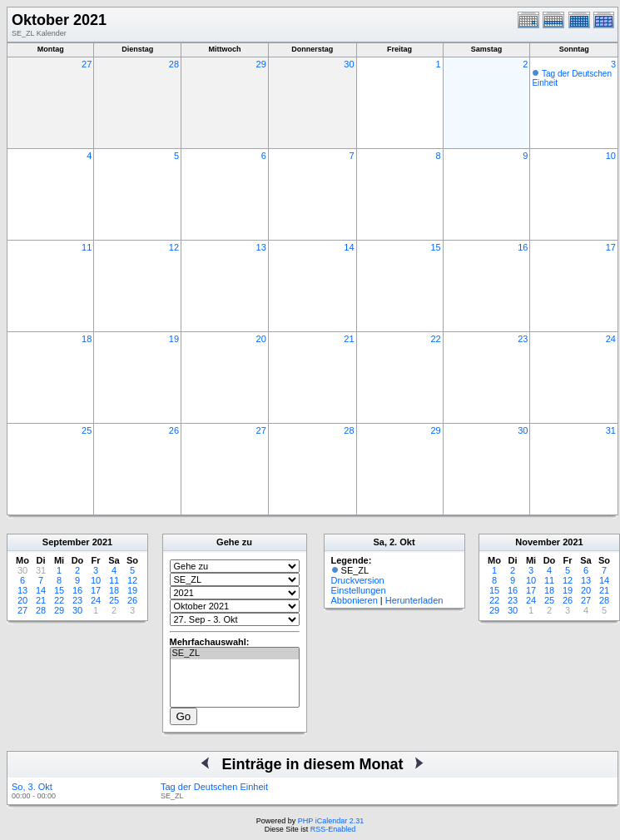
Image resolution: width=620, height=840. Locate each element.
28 (174, 64)
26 (174, 430)
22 (435, 339)
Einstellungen (359, 590)
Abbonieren (355, 600)
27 (87, 64)
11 (87, 247)
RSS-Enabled (333, 829)
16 (523, 247)
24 (611, 339)
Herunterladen (414, 600)
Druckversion (358, 580)
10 (611, 156)
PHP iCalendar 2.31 (331, 821)
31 (611, 430)
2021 (102, 542)
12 (174, 247)
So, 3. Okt (32, 787)
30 (349, 64)
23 (523, 339)
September (66, 542)
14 (349, 247)
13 (261, 247)
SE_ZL (235, 654)
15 (435, 247)
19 (174, 339)
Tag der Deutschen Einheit (214, 787)
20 (261, 339)
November (538, 542)
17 (611, 247)
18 (87, 339)
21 (349, 339)
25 (87, 430)
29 (261, 64)
